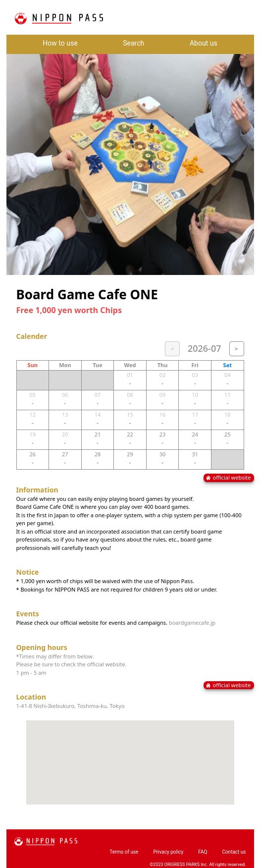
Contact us (234, 852)
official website (232, 477)
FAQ (203, 852)
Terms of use (124, 852)
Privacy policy (168, 852)
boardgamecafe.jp (192, 623)
